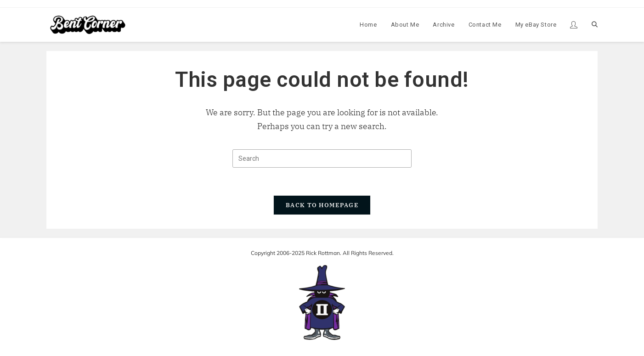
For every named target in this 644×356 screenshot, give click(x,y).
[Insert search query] (322, 158)
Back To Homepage (322, 205)
